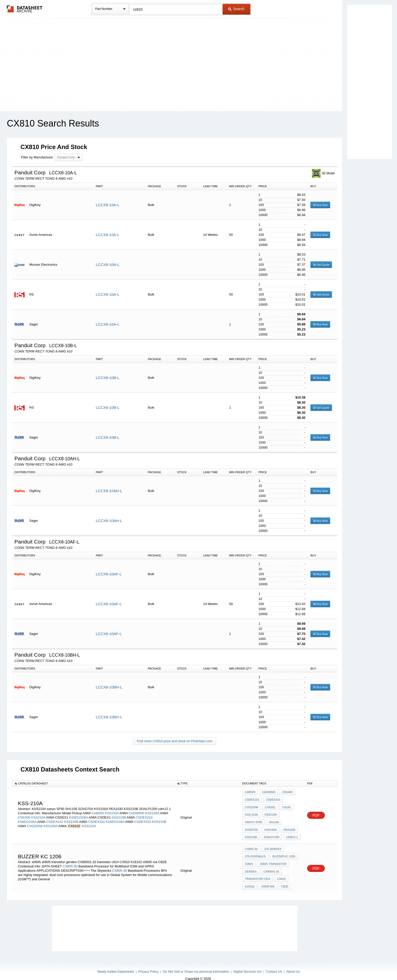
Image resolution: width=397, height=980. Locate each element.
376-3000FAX (272, 844)
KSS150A (112, 811)
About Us (293, 963)
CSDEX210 (144, 815)
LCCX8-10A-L (107, 205)
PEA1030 (269, 826)
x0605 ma (267, 878)
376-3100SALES (255, 851)
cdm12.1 (272, 833)
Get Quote (321, 265)
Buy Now (320, 205)
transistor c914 (257, 871)
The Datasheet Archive (25, 9)
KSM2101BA (78, 815)
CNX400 (24, 815)
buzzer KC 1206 (283, 851)
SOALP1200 (253, 833)
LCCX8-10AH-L (109, 491)
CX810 (281, 871)
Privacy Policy (148, 963)
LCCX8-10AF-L (109, 574)
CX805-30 (70, 859)
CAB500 (98, 811)
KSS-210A (251, 812)
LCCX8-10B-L (107, 378)
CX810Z (270, 806)
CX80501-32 (271, 865)
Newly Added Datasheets (116, 963)
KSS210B (119, 815)
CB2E (284, 878)
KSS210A (38, 815)
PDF (316, 813)
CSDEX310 (96, 819)
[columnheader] (93, 784)
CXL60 (285, 806)
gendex (251, 865)
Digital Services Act (247, 963)
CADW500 (136, 811)
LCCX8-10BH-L (109, 687)
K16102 (250, 878)
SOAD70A (291, 819)
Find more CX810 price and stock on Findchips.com (174, 741)
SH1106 (273, 819)
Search (236, 9)
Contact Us (274, 963)
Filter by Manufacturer (37, 157)
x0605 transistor (273, 858)
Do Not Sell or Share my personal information (196, 963)
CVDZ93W (35, 824)
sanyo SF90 (253, 819)
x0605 (249, 858)
